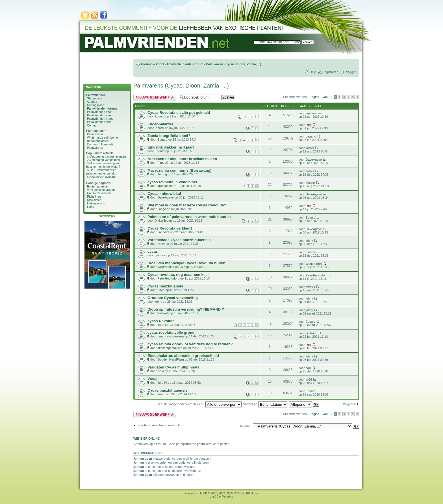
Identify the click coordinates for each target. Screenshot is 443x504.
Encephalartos (160, 124)
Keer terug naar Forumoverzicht (159, 425)
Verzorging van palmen (105, 160)
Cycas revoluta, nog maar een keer (178, 275)
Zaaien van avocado (103, 177)
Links (91, 207)
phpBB (203, 493)
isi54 (161, 371)
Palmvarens (95, 148)
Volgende (349, 404)
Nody (161, 244)
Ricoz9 (159, 128)
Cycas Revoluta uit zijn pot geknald (179, 113)
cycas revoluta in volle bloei (172, 182)
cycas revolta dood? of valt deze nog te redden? (190, 344)
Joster (310, 148)
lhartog (162, 174)
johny (309, 241)
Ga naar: (245, 426)
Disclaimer (94, 200)
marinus (160, 255)
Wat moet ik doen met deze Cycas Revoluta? (187, 205)
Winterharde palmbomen (103, 138)
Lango (162, 209)
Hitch (161, 290)
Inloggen (351, 72)
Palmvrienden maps (100, 119)
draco (161, 394)
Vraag (153, 379)
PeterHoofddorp (168, 278)
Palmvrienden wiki (99, 115)
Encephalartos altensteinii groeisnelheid (183, 356)
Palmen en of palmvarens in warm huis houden (189, 217)
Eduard (159, 116)
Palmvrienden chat (99, 112)
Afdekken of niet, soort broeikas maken (182, 159)
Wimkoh (163, 313)
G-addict (163, 232)
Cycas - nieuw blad (164, 194)
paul (308, 368)
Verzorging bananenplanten (108, 156)
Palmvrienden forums (102, 108)
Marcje (310, 183)
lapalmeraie (313, 113)
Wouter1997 (166, 267)
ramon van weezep (171, 336)
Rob (308, 125)
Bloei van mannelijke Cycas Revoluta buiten (186, 263)
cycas (153, 251)
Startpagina (95, 98)
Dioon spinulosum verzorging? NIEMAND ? (186, 309)
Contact (92, 125)
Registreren (330, 72)
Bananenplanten (98, 141)
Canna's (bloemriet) (100, 144)
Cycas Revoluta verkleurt (170, 228)
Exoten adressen (98, 186)
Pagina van (320, 97)
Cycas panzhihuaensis (167, 390)
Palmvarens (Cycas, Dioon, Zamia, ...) (234, 64)
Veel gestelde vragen (101, 190)
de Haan (311, 333)
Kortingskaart (96, 105)
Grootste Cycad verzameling (173, 298)
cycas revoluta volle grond (171, 332)
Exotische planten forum (185, 64)
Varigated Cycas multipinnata (173, 367)
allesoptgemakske (170, 348)
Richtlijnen (94, 197)
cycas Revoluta (161, 321)
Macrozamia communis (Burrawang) (179, 170)
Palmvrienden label (100, 122)
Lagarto (311, 136)
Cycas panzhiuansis (165, 286)
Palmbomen (95, 134)
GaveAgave (313, 160)
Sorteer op (265, 404)
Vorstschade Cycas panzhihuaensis (179, 240)
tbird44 (310, 287)
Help (313, 72)
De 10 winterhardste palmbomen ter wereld (101, 172)
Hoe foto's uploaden (100, 193)
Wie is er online (146, 438)
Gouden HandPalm (171, 359)
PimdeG (163, 163)
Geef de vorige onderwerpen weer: (199, 404)
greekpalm (165, 186)
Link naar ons (96, 203)
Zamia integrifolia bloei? (169, 136)
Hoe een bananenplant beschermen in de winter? (103, 165)
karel (161, 325)
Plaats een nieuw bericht (155, 97)
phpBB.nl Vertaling (221, 497)
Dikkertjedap (163, 221)
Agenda (92, 102)
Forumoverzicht (153, 64)
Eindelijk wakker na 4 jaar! (171, 147)
